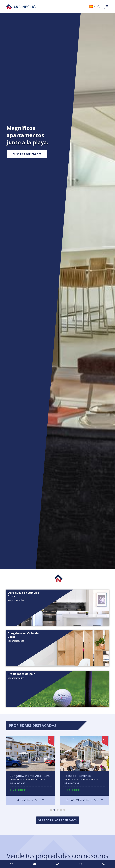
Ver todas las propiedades (58, 820)
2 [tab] (54, 810)
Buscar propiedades (27, 154)
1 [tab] (51, 810)
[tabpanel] (31, 771)
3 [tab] (58, 810)
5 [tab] (64, 810)
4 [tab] (61, 810)
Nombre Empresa (21, 7)
